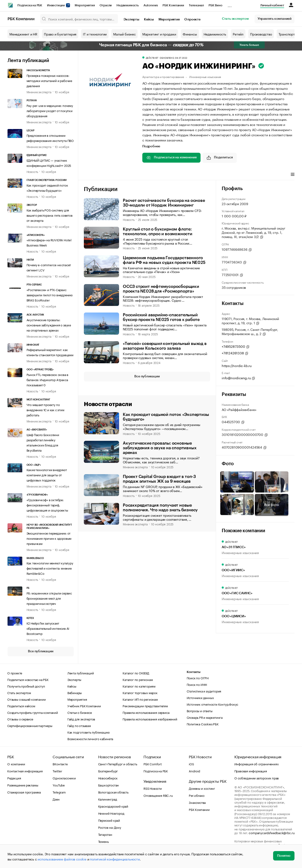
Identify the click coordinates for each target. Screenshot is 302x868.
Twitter (57, 771)
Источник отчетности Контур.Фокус (213, 704)
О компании (16, 764)
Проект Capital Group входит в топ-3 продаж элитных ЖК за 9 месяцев (159, 479)
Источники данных (200, 697)
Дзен (56, 799)
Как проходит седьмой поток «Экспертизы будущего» (166, 417)
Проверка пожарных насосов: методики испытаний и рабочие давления (49, 80)
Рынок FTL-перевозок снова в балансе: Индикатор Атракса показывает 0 (48, 379)
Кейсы (149, 20)
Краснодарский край (113, 806)
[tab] (135, 175)
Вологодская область (113, 792)
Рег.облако (197, 795)
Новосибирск (108, 778)
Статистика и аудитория (204, 691)
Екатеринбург (108, 771)
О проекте (192, 20)
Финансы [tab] (198, 175)
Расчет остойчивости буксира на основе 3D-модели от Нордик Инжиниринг (164, 203)
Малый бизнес (124, 34)
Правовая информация (251, 771)
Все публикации (41, 651)
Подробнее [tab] (151, 146)
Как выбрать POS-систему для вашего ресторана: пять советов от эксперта (50, 215)
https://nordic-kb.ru (237, 365)
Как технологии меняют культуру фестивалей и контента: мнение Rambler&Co (50, 568)
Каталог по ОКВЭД (136, 673)
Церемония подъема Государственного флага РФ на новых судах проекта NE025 (164, 260)
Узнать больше (249, 45)
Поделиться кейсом (21, 706)
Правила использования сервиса (146, 712)
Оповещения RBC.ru (158, 795)
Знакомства (197, 802)
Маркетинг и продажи (159, 34)
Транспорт (287, 34)
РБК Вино (215, 5)
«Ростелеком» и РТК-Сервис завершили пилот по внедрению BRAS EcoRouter (50, 295)
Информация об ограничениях (257, 764)
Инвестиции (58, 5)
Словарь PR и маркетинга (205, 717)
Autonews (151, 5)
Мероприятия (85, 5)
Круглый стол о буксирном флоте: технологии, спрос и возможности (158, 231)
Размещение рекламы (23, 785)
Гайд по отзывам (79, 725)
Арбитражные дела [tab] (256, 175)
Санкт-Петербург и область (118, 764)
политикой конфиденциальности (115, 859)
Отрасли (106, 5)
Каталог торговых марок (140, 692)
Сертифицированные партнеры (30, 725)
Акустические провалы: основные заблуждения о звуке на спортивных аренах (49, 325)
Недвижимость (128, 5)
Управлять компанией (275, 19)
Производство (261, 34)
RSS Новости (153, 788)
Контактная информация (25, 771)
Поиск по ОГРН (198, 678)
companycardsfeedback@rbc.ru (272, 833)
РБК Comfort (153, 764)
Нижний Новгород (111, 813)
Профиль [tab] (109, 175)
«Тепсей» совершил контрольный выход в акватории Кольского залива (165, 346)
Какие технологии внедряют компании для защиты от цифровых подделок (47, 475)
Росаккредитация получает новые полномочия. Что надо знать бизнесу (160, 508)
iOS (191, 764)
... (230, 4)
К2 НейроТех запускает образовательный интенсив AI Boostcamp (48, 628)
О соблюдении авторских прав (257, 778)
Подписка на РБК (30, 5)
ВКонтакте (60, 764)
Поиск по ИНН (197, 684)
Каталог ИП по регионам (140, 699)
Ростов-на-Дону (110, 827)
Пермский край (109, 820)
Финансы (190, 34)
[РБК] (10, 5)
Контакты (194, 672)
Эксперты (131, 20)
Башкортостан (109, 785)
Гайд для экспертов (81, 719)
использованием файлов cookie (62, 859)
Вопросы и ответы (200, 711)
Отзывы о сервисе (20, 719)
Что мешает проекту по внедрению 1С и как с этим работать (45, 410)
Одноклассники (64, 778)
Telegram (59, 792)
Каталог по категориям (139, 686)
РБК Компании (173, 5)
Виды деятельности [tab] (170, 175)
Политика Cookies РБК (203, 724)
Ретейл (238, 34)
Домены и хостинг (202, 788)
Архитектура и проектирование (163, 76)
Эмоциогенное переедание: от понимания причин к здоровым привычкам (49, 538)
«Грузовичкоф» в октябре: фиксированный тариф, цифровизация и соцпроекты (47, 505)
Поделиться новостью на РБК (28, 679)
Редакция (14, 778)
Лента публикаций (28, 61)
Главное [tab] (90, 175)
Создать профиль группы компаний (33, 712)
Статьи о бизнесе (80, 712)
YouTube (59, 785)
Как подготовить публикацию (89, 732)
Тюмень (103, 841)
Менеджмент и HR (23, 34)
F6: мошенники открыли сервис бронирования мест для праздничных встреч (49, 598)
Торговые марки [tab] (223, 175)
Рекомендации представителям (145, 706)
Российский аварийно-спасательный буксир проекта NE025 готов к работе (161, 317)
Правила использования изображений (150, 719)
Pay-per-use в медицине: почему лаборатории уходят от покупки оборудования (50, 110)
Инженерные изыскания (205, 76)
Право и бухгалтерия (60, 34)
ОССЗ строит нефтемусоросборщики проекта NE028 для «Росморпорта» (161, 289)
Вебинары (75, 692)
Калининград (108, 799)
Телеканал (196, 5)
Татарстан (105, 834)
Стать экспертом (235, 19)
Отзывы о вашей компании (26, 699)
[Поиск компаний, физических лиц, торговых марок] (79, 19)
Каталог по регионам (138, 679)
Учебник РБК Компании (84, 706)
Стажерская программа (24, 792)
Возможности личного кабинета (90, 739)
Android (194, 771)
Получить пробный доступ (26, 686)
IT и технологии (95, 34)
